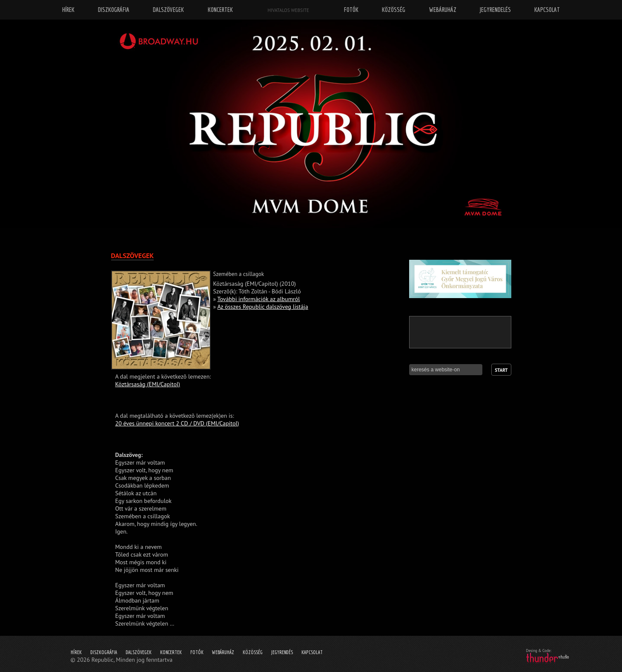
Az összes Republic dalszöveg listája (262, 307)
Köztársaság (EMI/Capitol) (148, 384)
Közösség (253, 652)
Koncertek (171, 652)
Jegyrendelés (495, 10)
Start (501, 370)
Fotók (197, 652)
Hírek (76, 652)
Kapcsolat (312, 652)
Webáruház (223, 652)
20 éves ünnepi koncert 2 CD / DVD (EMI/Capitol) (177, 423)
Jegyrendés (282, 652)
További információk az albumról (259, 299)
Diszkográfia (104, 652)
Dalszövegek (139, 652)
